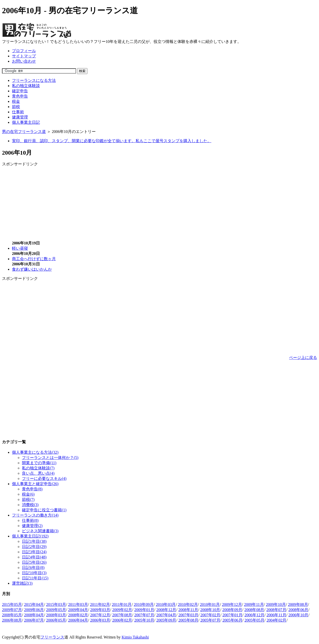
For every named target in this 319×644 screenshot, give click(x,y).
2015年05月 (12, 604)
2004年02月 (276, 620)
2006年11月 (276, 615)
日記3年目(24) (34, 552)
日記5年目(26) (34, 562)
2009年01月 (144, 610)
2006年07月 (34, 620)
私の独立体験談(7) (38, 468)
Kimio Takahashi (135, 637)
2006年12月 (254, 615)
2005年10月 (144, 620)
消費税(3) (30, 505)
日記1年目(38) (34, 541)
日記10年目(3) (34, 573)
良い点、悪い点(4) (38, 473)
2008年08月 (254, 610)
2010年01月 (210, 604)
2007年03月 (188, 615)
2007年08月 (122, 615)
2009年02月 (122, 610)
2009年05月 (56, 610)
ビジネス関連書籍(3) (40, 531)
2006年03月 (100, 620)
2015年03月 (56, 604)
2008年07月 (276, 610)
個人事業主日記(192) (30, 536)
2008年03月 (56, 615)
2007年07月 (144, 615)
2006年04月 (78, 620)
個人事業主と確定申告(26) (35, 484)
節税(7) (28, 499)
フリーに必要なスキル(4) (44, 479)
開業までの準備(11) (39, 463)
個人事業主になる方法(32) (35, 452)
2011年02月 (100, 604)
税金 (16, 101)
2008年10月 (210, 610)
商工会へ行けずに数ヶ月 (34, 259)
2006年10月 (298, 615)
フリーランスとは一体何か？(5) (50, 458)
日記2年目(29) (34, 547)
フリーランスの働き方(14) (35, 515)
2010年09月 (144, 604)
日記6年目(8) (33, 568)
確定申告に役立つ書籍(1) (44, 510)
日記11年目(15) (35, 578)
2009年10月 (276, 604)
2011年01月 (122, 604)
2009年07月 (12, 610)
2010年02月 (188, 604)
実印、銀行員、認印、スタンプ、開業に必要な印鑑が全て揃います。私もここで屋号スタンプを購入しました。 (112, 141)
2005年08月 (188, 620)
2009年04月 (78, 610)
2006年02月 (122, 620)
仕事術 (18, 112)
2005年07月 (210, 620)
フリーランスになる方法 (34, 80)
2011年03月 (78, 604)
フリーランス (52, 637)
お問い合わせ (24, 61)
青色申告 (20, 96)
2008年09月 (232, 610)
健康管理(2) (32, 526)
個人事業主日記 (26, 122)
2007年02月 (210, 615)
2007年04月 (166, 615)
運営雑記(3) (22, 583)
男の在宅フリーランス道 (24, 132)
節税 (16, 107)
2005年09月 (166, 620)
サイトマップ (24, 56)
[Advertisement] (44, 202)
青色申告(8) (32, 489)
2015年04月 (34, 604)
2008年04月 (34, 615)
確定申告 (20, 91)
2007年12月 (100, 615)
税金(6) (28, 494)
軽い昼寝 (20, 248)
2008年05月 (12, 615)
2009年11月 (254, 604)
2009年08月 (298, 604)
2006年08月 (12, 620)
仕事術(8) (30, 520)
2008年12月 (166, 610)
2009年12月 (232, 604)
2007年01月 (233, 615)
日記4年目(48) (34, 557)
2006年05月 (56, 620)
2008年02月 (78, 615)
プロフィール (24, 51)
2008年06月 (298, 610)
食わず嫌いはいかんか (32, 269)
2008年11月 (188, 610)
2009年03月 (100, 610)
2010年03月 (166, 604)
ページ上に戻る (303, 358)
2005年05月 (254, 620)
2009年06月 (34, 610)
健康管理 (20, 117)
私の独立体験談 (26, 86)
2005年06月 (233, 620)
